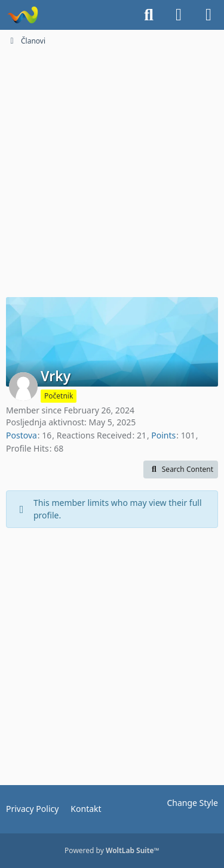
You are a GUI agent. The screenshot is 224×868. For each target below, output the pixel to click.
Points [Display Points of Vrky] (163, 435)
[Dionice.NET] (22, 15)
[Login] (179, 15)
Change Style (192, 803)
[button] (181, 469)
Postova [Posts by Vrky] (22, 435)
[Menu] (208, 15)
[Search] (149, 15)
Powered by (112, 850)
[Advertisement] (112, 170)
